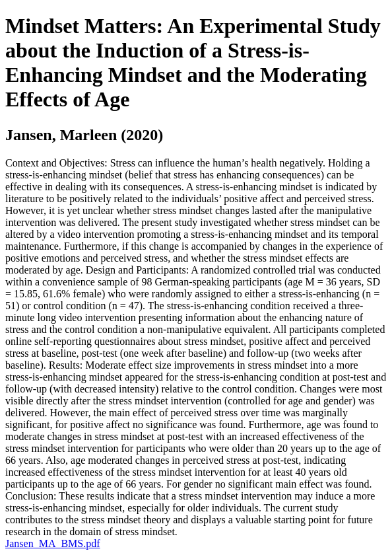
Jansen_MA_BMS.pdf (53, 543)
